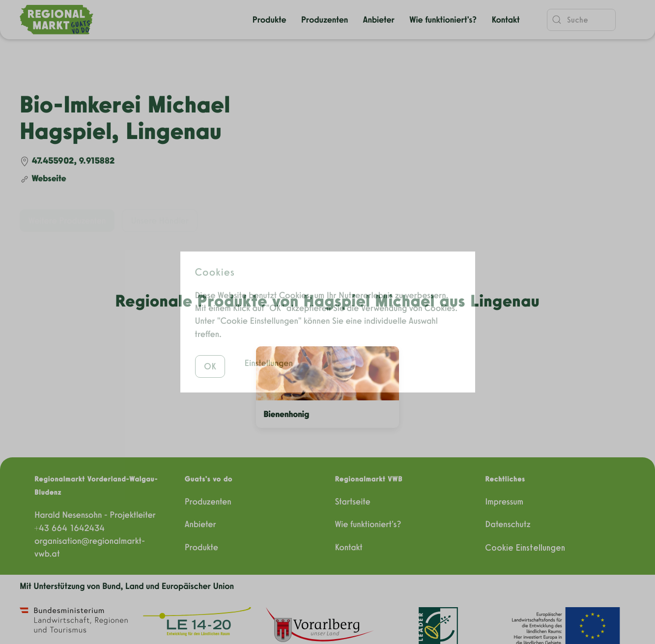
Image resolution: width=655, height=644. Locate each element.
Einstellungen (269, 347)
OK (210, 350)
